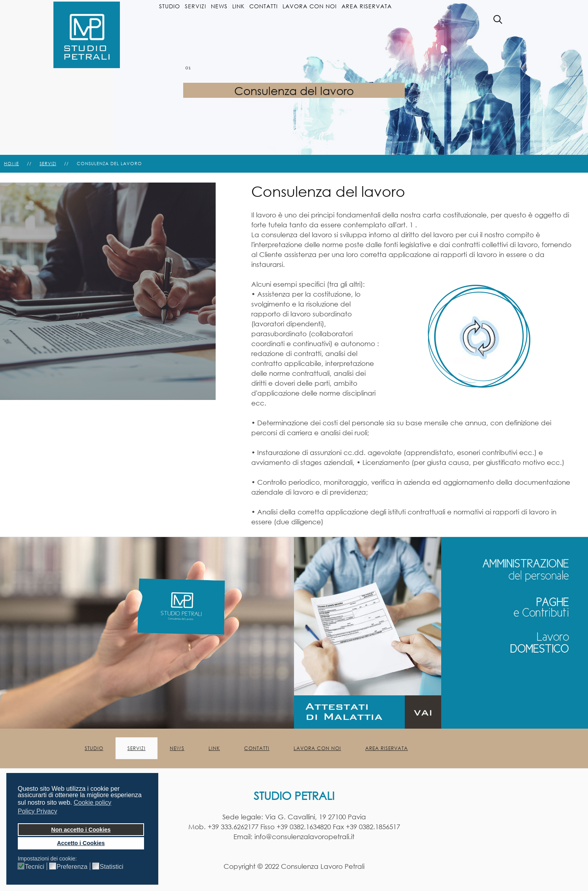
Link (238, 6)
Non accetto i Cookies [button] (81, 830)
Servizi (195, 6)
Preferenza (72, 867)
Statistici (112, 867)
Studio (170, 6)
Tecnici (35, 867)
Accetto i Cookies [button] (81, 843)
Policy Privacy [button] (38, 811)
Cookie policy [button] (92, 802)
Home (11, 164)
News (219, 6)
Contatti (264, 6)
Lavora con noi (310, 6)
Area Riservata (367, 6)
